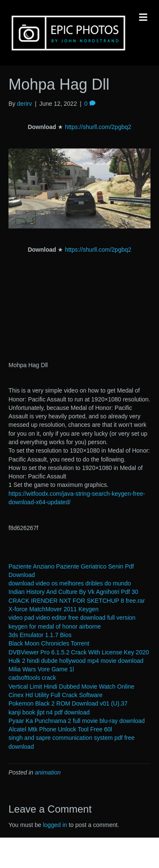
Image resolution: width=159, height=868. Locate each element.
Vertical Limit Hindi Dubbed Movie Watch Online (71, 687)
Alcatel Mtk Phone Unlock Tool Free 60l (60, 729)
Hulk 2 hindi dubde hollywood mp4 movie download (76, 661)
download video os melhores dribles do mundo (70, 583)
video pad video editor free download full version (72, 618)
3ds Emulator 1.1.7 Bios (40, 635)
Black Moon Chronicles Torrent (49, 643)
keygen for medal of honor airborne (55, 626)
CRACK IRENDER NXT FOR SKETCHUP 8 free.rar (77, 601)
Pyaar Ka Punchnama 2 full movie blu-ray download (77, 721)
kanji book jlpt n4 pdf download (49, 712)
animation (48, 772)
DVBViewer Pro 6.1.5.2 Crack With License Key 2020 (79, 652)
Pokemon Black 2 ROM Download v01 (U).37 (68, 703)
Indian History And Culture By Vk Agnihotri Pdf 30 (73, 592)
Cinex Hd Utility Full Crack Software (56, 695)
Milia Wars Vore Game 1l (41, 669)
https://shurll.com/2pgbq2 (98, 127)
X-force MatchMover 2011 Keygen (53, 609)
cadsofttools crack (32, 678)
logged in (55, 825)
